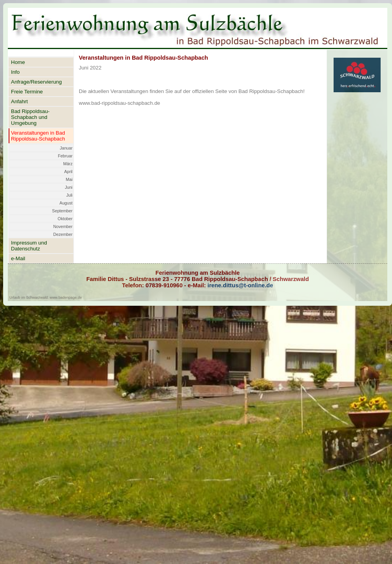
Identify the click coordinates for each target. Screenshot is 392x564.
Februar (65, 156)
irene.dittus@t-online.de (239, 285)
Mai (69, 179)
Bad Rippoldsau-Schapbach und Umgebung (30, 117)
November (63, 226)
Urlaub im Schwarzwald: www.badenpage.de (46, 298)
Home (18, 62)
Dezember (63, 234)
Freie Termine (27, 92)
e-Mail (18, 258)
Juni (69, 187)
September (62, 211)
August (66, 203)
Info (15, 72)
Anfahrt (19, 101)
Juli (69, 195)
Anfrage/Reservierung (36, 82)
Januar (66, 148)
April (68, 172)
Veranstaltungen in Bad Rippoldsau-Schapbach (38, 136)
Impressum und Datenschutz (29, 246)
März (68, 164)
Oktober (65, 219)
